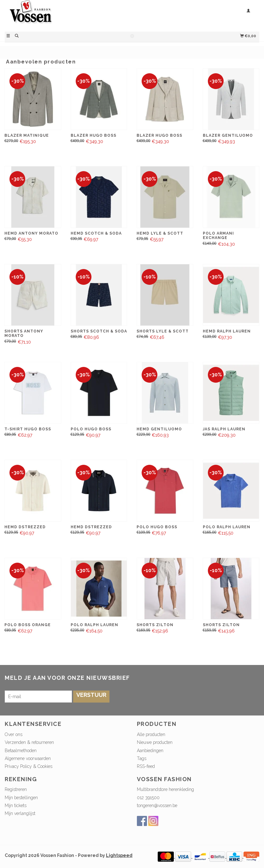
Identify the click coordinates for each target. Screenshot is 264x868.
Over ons (14, 734)
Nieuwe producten (155, 742)
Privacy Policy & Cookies (29, 766)
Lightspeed (119, 855)
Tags (142, 758)
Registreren (16, 789)
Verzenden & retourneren (29, 742)
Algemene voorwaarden (28, 758)
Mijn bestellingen (21, 798)
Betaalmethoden (21, 751)
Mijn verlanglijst (20, 813)
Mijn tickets (16, 805)
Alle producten (151, 734)
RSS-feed (146, 766)
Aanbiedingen (150, 751)
